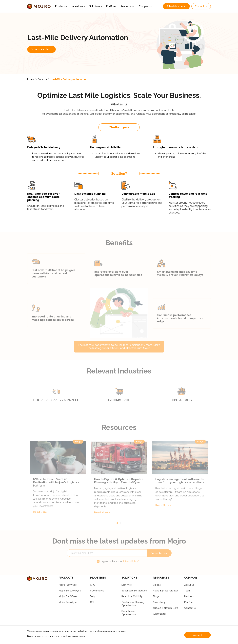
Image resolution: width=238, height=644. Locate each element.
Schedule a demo (176, 6)
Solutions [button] (95, 6)
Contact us (201, 6)
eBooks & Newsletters (165, 608)
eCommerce (97, 591)
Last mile (127, 585)
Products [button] (61, 6)
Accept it (198, 635)
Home (31, 79)
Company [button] (145, 6)
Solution (42, 79)
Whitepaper (160, 614)
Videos (157, 585)
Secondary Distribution (134, 591)
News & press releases (166, 591)
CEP (92, 602)
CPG (93, 585)
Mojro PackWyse (68, 602)
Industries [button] (78, 6)
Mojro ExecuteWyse (70, 591)
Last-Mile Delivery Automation (69, 79)
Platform (111, 6)
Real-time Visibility (132, 596)
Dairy (93, 596)
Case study (159, 602)
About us (189, 585)
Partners (189, 596)
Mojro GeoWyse (68, 596)
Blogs (156, 596)
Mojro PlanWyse (68, 585)
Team (187, 591)
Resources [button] (127, 6)
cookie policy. (79, 636)
